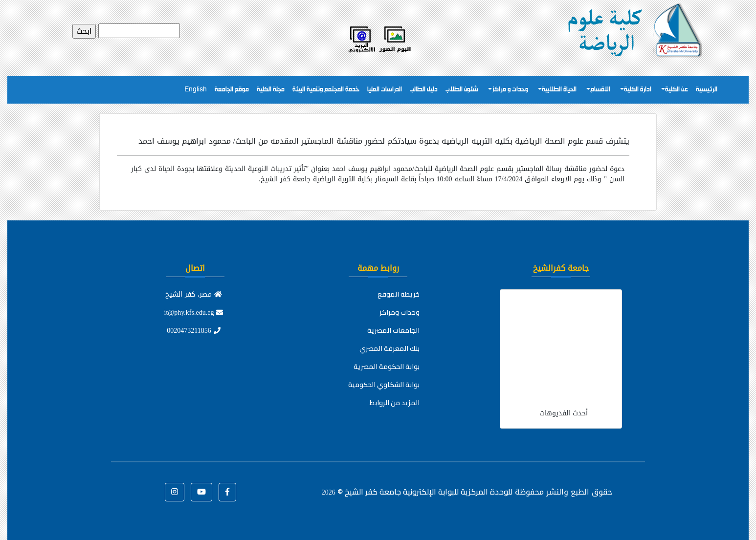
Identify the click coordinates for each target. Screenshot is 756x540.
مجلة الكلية (271, 90)
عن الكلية (677, 90)
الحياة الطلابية (559, 90)
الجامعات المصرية (393, 330)
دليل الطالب (424, 90)
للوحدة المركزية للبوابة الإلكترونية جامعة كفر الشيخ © (417, 492)
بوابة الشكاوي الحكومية (384, 385)
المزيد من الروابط (395, 403)
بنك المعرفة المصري (389, 348)
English (196, 90)
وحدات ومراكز (400, 312)
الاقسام (600, 90)
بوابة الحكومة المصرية (387, 367)
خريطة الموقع (399, 294)
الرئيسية (707, 90)
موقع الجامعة (232, 90)
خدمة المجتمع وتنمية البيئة (326, 90)
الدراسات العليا (385, 90)
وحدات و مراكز (510, 90)
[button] (227, 492)
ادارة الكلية (638, 90)
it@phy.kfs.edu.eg (194, 313)
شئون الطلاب (462, 90)
